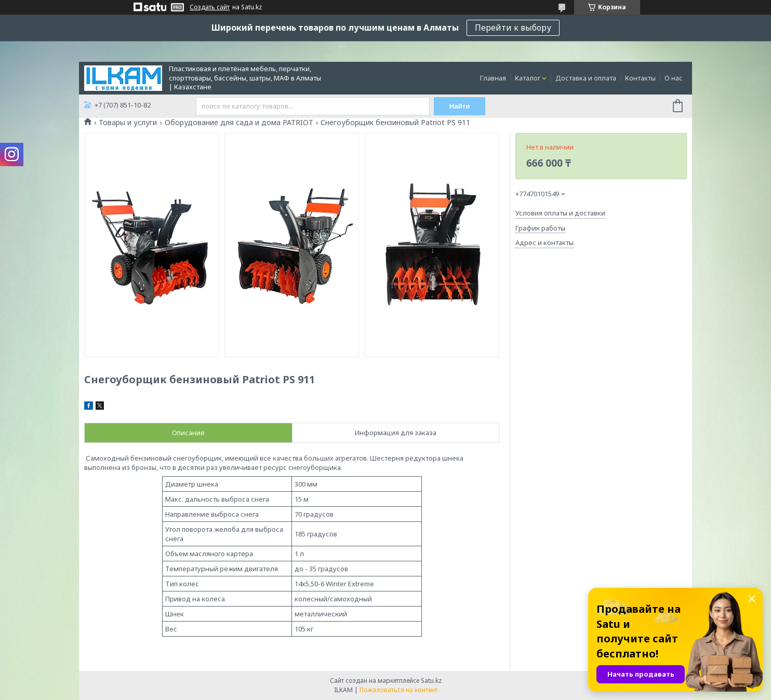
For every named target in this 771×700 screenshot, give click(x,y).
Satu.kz (431, 681)
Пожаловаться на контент (398, 690)
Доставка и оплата (586, 78)
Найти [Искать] (460, 106)
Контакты (640, 78)
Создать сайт (210, 7)
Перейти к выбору (513, 28)
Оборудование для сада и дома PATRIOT (239, 123)
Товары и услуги (128, 123)
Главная (493, 78)
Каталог (528, 78)
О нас (674, 78)
